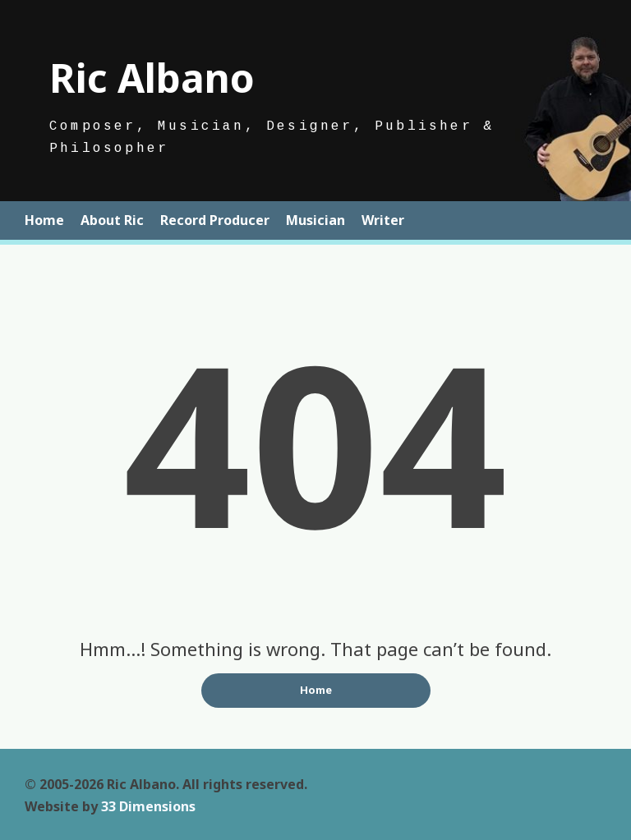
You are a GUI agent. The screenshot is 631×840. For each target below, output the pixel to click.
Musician (315, 220)
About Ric (112, 220)
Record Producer (215, 220)
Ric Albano (152, 78)
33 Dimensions (148, 806)
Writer (383, 220)
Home (44, 220)
